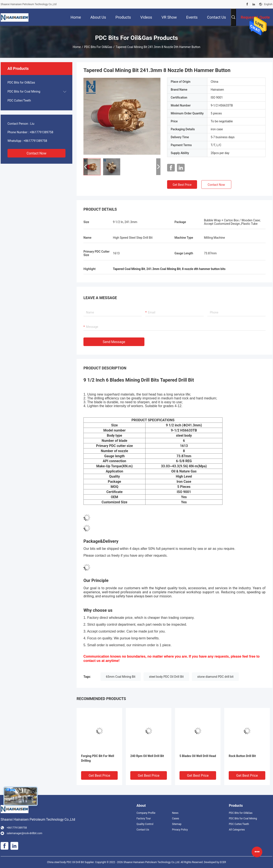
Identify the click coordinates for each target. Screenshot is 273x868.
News (175, 813)
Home (77, 47)
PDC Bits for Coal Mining (24, 91)
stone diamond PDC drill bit (215, 677)
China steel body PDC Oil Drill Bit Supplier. (71, 862)
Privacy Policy (180, 830)
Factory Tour (144, 819)
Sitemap (177, 824)
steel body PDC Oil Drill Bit (166, 677)
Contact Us (143, 830)
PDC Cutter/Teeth (19, 100)
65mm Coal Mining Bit (121, 677)
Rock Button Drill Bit (242, 756)
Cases (176, 819)
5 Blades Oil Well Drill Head (198, 756)
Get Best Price (182, 185)
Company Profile (146, 813)
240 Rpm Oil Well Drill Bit (147, 756)
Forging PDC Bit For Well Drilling (98, 758)
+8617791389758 (42, 132)
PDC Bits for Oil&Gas (98, 47)
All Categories (237, 830)
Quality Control (145, 824)
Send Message (114, 342)
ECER (223, 862)
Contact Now (36, 153)
